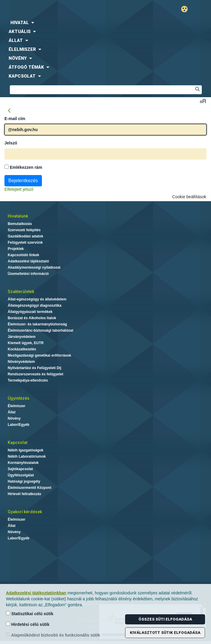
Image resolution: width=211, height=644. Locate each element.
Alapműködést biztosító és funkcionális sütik (53, 635)
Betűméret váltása (203, 101)
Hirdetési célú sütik (28, 624)
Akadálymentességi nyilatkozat (34, 267)
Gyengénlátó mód (187, 9)
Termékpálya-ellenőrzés (28, 380)
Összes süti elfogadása (165, 619)
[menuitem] (105, 23)
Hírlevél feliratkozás (25, 494)
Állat (12, 412)
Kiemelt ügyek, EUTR (26, 343)
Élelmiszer (16, 406)
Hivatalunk (18, 216)
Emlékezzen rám (23, 167)
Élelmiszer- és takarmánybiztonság (37, 324)
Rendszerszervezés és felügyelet (36, 374)
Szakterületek (21, 292)
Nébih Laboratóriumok (27, 456)
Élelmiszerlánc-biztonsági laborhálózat (41, 330)
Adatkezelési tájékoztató (28, 261)
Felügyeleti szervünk (25, 243)
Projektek (16, 249)
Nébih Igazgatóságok (26, 450)
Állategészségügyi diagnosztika (35, 306)
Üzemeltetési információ (28, 274)
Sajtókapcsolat (20, 469)
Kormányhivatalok (23, 463)
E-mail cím (15, 119)
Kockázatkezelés (22, 349)
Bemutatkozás (20, 224)
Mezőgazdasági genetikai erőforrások (39, 355)
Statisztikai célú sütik (30, 614)
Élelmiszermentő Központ (30, 488)
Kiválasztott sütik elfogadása (165, 633)
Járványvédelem (22, 337)
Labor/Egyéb (19, 425)
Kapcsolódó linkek (23, 255)
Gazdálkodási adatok (25, 236)
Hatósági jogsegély (24, 481)
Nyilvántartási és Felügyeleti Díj (34, 368)
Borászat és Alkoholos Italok (32, 318)
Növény (14, 418)
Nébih (53, 9)
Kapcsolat (18, 443)
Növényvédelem (21, 362)
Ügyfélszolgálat (21, 475)
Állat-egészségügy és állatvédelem (37, 299)
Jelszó (11, 143)
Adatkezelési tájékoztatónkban (36, 593)
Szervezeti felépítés (24, 230)
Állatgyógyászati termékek (30, 312)
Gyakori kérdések (25, 512)
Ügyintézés (19, 398)
